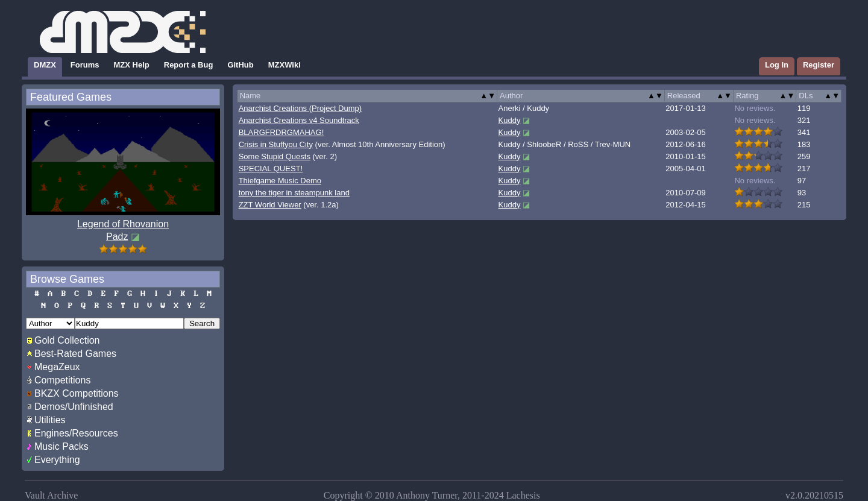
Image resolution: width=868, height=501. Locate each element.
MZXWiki (285, 65)
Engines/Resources (76, 433)
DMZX (45, 65)
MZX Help (132, 65)
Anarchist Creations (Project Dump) (300, 108)
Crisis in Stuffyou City (276, 144)
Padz (117, 237)
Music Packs (61, 446)
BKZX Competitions (77, 393)
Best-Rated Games (75, 354)
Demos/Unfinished (74, 407)
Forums (85, 65)
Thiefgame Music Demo (280, 181)
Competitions (62, 380)
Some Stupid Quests (275, 156)
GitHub (240, 65)
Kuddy (510, 120)
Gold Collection (67, 340)
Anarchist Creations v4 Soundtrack (299, 120)
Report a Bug (189, 65)
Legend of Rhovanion (123, 224)
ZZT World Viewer (270, 205)
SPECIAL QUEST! (271, 169)
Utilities (50, 420)
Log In (777, 65)
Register (819, 65)
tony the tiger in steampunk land (294, 193)
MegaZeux (57, 367)
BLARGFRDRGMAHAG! (281, 132)
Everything (57, 460)
